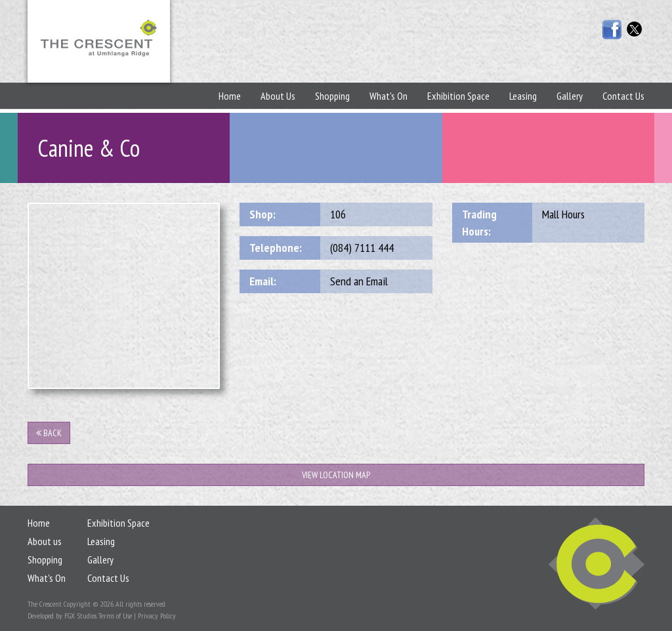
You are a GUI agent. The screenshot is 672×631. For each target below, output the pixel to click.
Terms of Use (115, 616)
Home (230, 96)
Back (49, 433)
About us (45, 541)
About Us (278, 96)
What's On (388, 96)
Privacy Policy (157, 616)
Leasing (523, 96)
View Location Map (336, 475)
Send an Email (359, 281)
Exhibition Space (458, 96)
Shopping (332, 96)
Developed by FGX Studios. (62, 616)
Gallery (570, 96)
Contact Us (623, 96)
